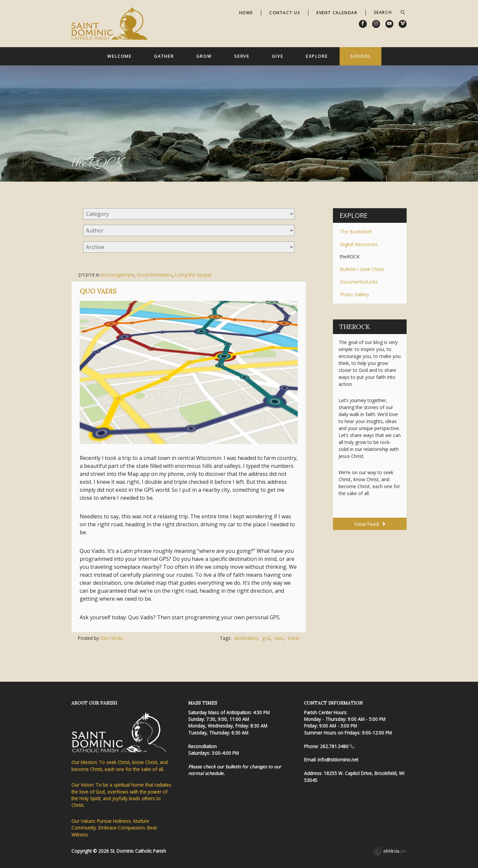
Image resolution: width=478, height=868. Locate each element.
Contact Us (285, 13)
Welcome (119, 56)
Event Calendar (337, 13)
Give (278, 56)
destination (246, 638)
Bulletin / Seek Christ (362, 269)
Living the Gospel (193, 275)
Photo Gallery (355, 294)
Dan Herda (112, 638)
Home (246, 13)
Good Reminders (155, 275)
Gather (164, 56)
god (266, 638)
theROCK (350, 257)
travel (294, 638)
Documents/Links (359, 282)
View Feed (370, 524)
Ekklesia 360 (390, 852)
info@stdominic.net (338, 760)
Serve (242, 56)
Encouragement (118, 275)
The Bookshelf (356, 232)
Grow (204, 56)
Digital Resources (359, 244)
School (360, 56)
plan (279, 638)
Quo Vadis (98, 291)
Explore (317, 56)
